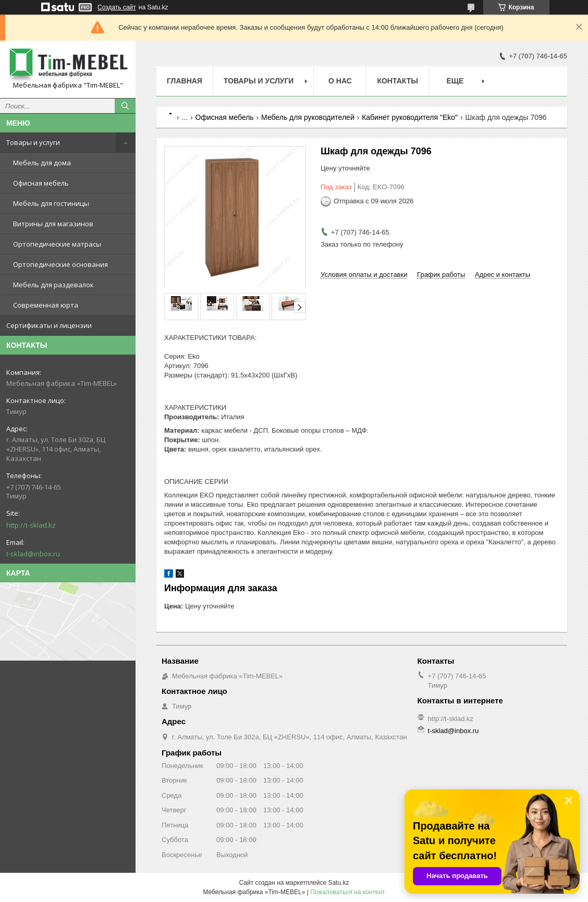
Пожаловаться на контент (347, 892)
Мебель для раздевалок (53, 285)
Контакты (397, 81)
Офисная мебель (41, 183)
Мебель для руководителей (308, 117)
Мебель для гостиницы (51, 203)
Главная (185, 81)
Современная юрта (46, 305)
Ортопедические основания (60, 264)
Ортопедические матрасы (57, 244)
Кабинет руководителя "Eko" (410, 117)
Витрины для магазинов (53, 224)
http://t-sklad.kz (31, 525)
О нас (340, 81)
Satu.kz (338, 883)
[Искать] (125, 106)
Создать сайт (117, 7)
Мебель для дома (42, 163)
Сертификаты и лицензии (49, 325)
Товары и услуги (33, 142)
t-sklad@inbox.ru (33, 554)
